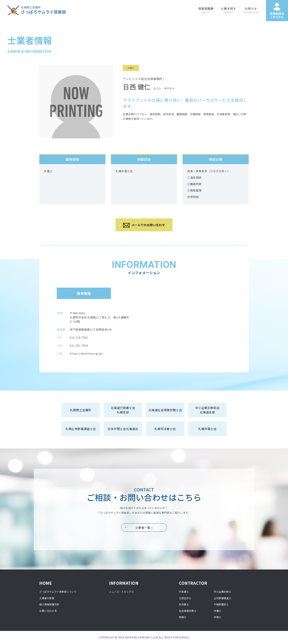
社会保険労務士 (188, 611)
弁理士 (218, 617)
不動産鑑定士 (221, 604)
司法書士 (184, 604)
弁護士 (218, 611)
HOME (46, 583)
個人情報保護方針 (49, 604)
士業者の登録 (47, 598)
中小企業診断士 (223, 592)
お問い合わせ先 (48, 611)
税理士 (183, 617)
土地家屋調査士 (223, 598)
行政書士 (184, 592)
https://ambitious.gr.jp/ (86, 353)
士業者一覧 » (144, 528)
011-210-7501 (79, 337)
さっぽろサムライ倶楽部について (58, 592)
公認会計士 (185, 598)
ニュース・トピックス (121, 592)
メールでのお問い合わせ (144, 225)
